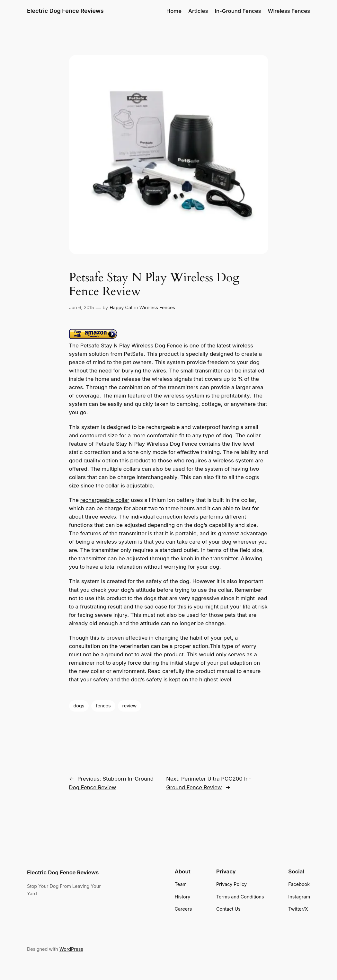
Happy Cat (121, 307)
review (130, 706)
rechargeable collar (105, 500)
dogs (79, 706)
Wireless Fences (157, 307)
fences (103, 706)
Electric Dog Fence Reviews (65, 11)
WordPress (71, 949)
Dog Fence (184, 444)
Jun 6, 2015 (82, 307)
